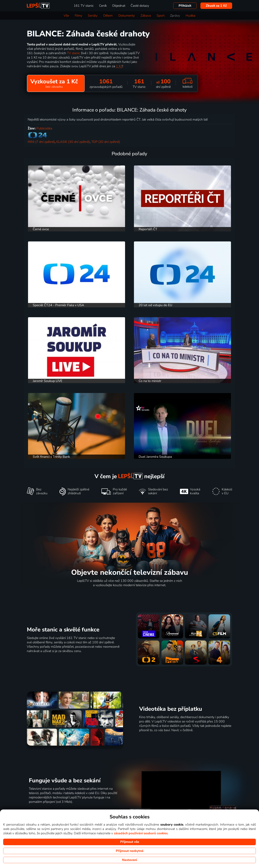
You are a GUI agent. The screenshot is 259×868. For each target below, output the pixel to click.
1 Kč (119, 66)
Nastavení (129, 860)
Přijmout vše (130, 842)
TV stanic (74, 53)
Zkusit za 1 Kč (216, 6)
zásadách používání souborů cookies (141, 833)
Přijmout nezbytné (130, 851)
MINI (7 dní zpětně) (41, 142)
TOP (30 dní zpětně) (106, 142)
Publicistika (44, 128)
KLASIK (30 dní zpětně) (73, 142)
